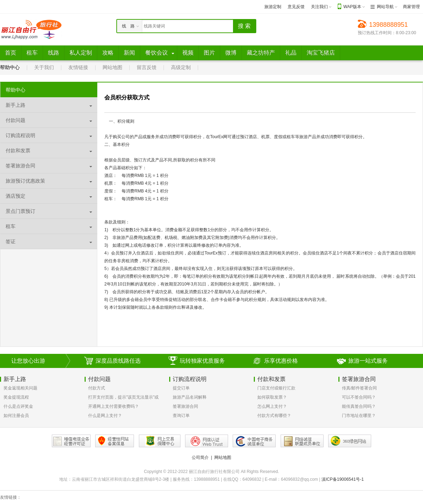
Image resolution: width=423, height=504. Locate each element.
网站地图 (112, 67)
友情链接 (78, 67)
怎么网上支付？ (272, 406)
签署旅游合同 (185, 406)
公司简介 (200, 457)
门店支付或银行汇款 (276, 388)
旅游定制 (273, 7)
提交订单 (181, 388)
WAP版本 (352, 7)
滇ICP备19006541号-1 (343, 479)
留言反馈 (147, 67)
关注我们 (319, 7)
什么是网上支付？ (105, 416)
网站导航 (385, 7)
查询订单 (181, 416)
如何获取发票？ (272, 397)
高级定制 (181, 67)
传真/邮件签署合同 (359, 388)
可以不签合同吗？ (359, 397)
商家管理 (411, 7)
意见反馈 (296, 7)
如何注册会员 (16, 416)
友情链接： (11, 497)
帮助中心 (10, 67)
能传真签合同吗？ (359, 406)
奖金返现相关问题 (20, 388)
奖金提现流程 (16, 397)
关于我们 (44, 67)
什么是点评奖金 (18, 406)
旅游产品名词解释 (190, 397)
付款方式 (97, 388)
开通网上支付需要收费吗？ (114, 406)
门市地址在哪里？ (359, 416)
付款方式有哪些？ (274, 416)
